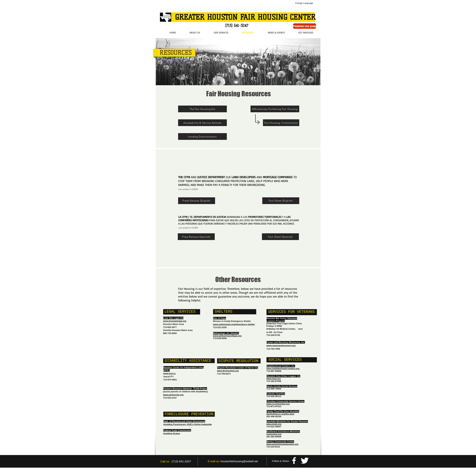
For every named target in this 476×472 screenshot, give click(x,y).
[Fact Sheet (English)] (281, 201)
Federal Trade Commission (177, 430)
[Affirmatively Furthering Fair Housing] (275, 109)
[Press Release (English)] (197, 201)
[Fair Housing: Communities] (281, 123)
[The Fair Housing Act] (202, 109)
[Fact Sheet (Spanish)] (280, 237)
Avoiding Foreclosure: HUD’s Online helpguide (188, 424)
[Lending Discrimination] (202, 136)
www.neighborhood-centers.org (283, 369)
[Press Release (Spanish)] (196, 237)
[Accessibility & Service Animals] (202, 123)
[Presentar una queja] (305, 26)
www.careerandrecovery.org (281, 346)
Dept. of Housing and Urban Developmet (184, 421)
